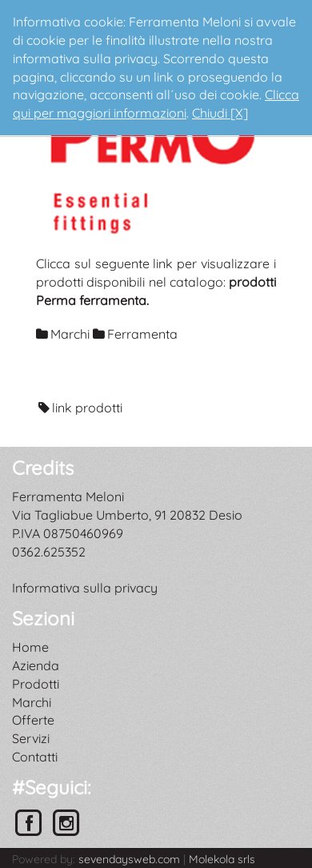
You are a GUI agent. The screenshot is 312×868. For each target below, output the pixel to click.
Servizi (31, 738)
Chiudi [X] (220, 113)
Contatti (35, 757)
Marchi (32, 702)
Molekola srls (222, 859)
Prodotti (36, 684)
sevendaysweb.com (129, 859)
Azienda (36, 665)
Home (30, 647)
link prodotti (87, 408)
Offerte (33, 720)
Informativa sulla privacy (85, 588)
